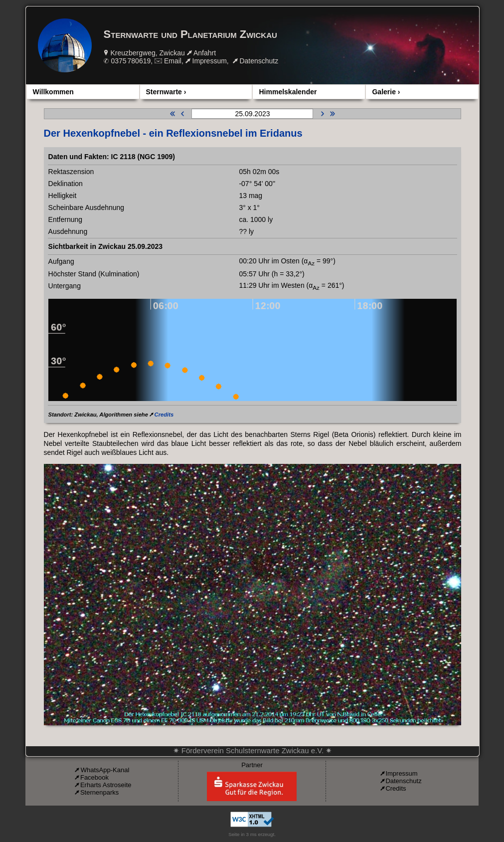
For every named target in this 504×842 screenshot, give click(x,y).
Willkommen (53, 92)
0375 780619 (131, 61)
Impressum (210, 61)
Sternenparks (99, 792)
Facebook (94, 777)
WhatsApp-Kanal (105, 770)
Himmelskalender (288, 92)
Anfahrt (205, 53)
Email (173, 61)
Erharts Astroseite (106, 785)
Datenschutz (259, 61)
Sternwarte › (166, 92)
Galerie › (386, 92)
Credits (164, 415)
